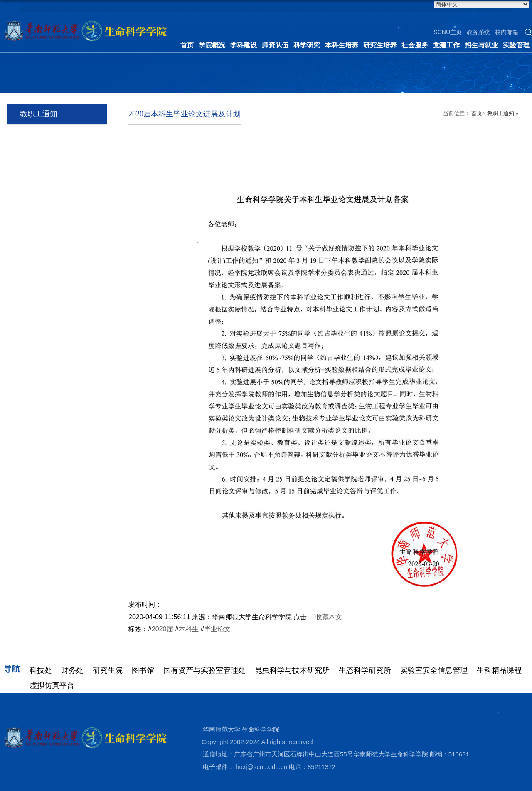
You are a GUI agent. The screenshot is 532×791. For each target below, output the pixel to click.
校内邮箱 (507, 32)
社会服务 (415, 45)
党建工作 (446, 45)
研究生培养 (380, 45)
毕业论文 (217, 629)
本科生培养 (342, 45)
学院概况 (212, 45)
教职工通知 (501, 113)
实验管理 (516, 45)
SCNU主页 (448, 32)
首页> (478, 113)
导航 (12, 669)
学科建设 (244, 45)
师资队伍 (275, 45)
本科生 (189, 629)
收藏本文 (329, 617)
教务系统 (478, 32)
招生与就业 (481, 45)
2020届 (163, 629)
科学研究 (307, 45)
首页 (187, 45)
